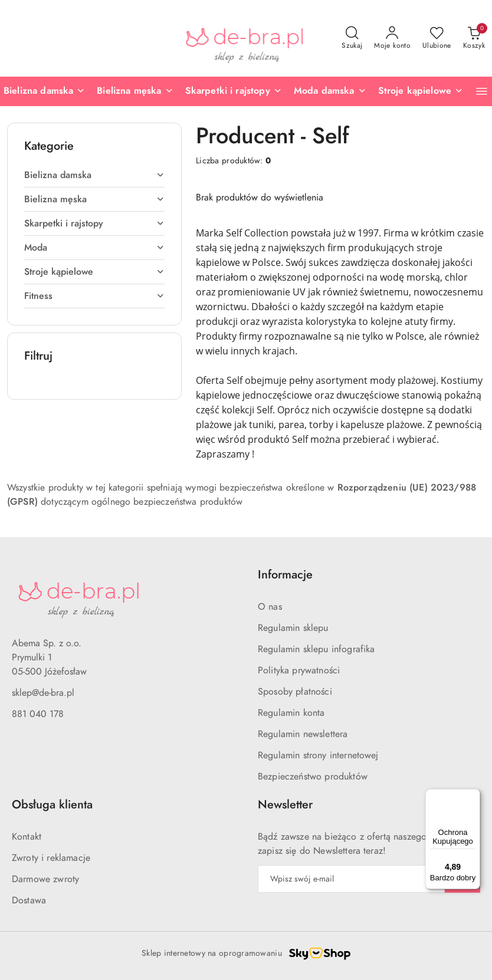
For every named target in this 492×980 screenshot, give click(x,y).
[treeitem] (94, 175)
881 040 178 (38, 714)
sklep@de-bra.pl (43, 693)
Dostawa (29, 900)
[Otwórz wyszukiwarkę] (352, 38)
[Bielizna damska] (44, 91)
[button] (482, 91)
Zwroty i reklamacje (51, 858)
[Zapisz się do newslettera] (351, 879)
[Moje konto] (392, 38)
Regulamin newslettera (303, 734)
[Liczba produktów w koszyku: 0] (474, 38)
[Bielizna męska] (135, 91)
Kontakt (27, 837)
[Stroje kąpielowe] (421, 91)
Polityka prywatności (299, 670)
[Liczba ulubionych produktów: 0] (437, 38)
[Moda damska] (330, 91)
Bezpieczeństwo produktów (313, 777)
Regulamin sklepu (293, 628)
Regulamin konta (291, 713)
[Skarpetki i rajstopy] (234, 91)
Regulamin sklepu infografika (316, 649)
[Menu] (473, 796)
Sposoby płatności (295, 692)
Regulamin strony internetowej (318, 755)
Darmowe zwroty (45, 879)
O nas (270, 607)
